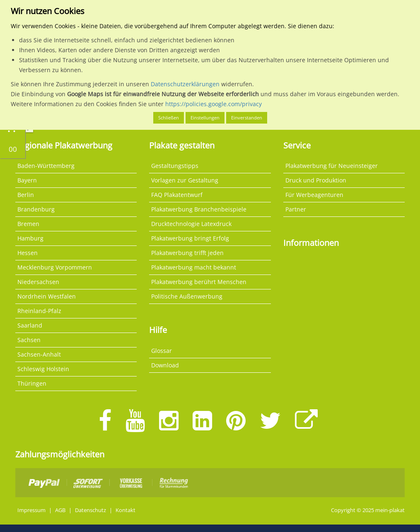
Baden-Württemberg (46, 166)
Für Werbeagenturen (314, 195)
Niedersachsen (38, 282)
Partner (296, 209)
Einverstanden (247, 118)
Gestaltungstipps (175, 166)
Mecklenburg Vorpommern (55, 267)
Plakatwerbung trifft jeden (187, 253)
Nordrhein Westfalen (47, 296)
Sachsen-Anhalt (39, 354)
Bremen (28, 224)
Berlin (26, 195)
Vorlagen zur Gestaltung (185, 180)
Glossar (162, 351)
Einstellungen (205, 118)
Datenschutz (91, 510)
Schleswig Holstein (43, 369)
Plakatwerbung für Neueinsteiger (332, 166)
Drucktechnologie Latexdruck (191, 224)
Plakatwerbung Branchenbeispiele (199, 209)
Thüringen (32, 383)
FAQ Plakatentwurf (177, 195)
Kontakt (126, 510)
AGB (60, 510)
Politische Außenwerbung (187, 296)
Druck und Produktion (316, 180)
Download (165, 365)
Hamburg (30, 238)
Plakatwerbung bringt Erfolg (190, 238)
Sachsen (29, 340)
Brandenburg (36, 209)
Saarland (30, 325)
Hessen (28, 253)
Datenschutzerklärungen (185, 84)
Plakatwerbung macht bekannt (194, 267)
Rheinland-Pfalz (39, 311)
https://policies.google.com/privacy (214, 104)
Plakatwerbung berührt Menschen (199, 282)
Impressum (31, 510)
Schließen (169, 118)
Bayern (27, 180)
